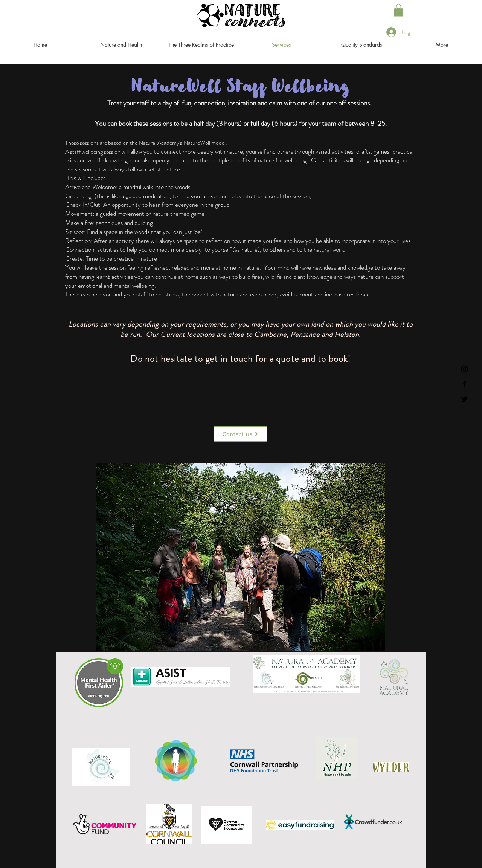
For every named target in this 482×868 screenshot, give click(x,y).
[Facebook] (464, 384)
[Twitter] (464, 399)
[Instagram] (464, 369)
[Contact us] (241, 434)
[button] (398, 10)
